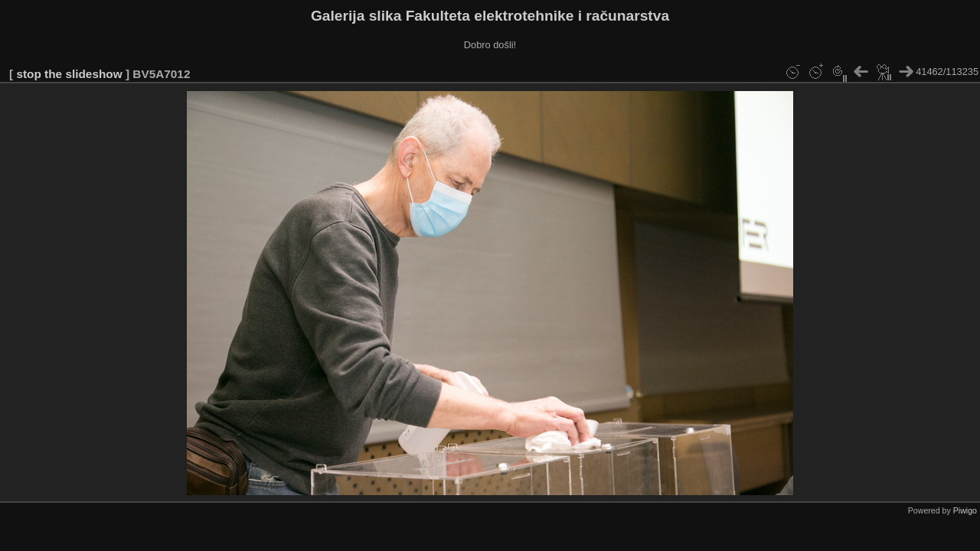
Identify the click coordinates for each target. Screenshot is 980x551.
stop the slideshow (69, 74)
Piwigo (965, 510)
